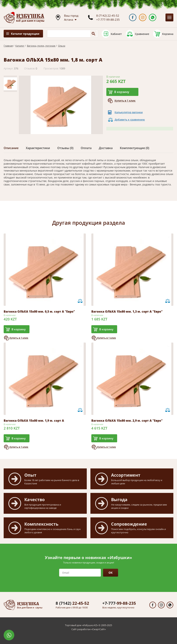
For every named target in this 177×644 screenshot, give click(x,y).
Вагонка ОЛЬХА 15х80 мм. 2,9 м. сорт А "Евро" (127, 421)
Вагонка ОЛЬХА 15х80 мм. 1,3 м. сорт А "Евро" (127, 311)
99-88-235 (119, 603)
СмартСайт (98, 629)
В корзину (122, 92)
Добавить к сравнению (130, 120)
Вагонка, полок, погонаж (41, 46)
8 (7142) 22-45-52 (108, 16)
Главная (8, 46)
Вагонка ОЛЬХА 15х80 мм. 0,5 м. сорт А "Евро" (39, 311)
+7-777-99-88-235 (108, 20)
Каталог (20, 46)
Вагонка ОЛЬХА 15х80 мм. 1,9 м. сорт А (34, 421)
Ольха (62, 46)
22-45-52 (72, 603)
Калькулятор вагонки (129, 112)
